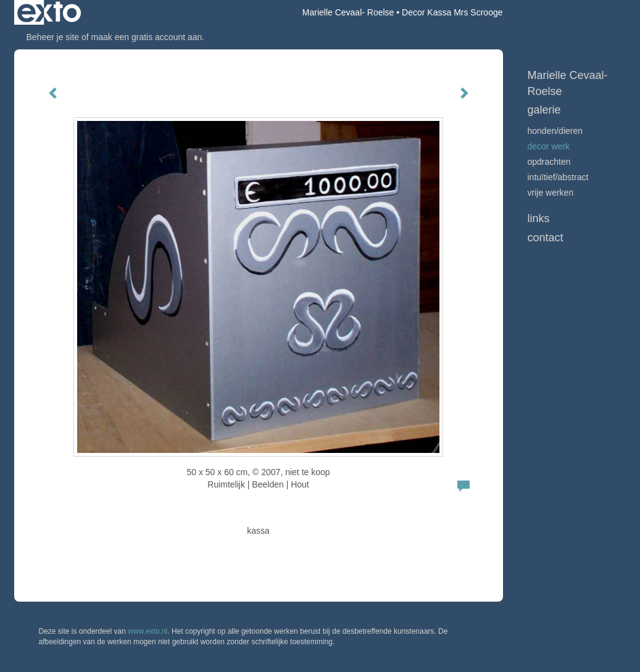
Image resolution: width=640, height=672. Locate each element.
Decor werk (549, 146)
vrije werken (551, 193)
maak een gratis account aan (147, 37)
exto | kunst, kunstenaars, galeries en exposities (49, 12)
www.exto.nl (148, 631)
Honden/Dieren (555, 131)
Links (539, 218)
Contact (546, 238)
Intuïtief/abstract (558, 177)
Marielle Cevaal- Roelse (348, 12)
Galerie (544, 110)
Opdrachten (549, 162)
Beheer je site (53, 37)
